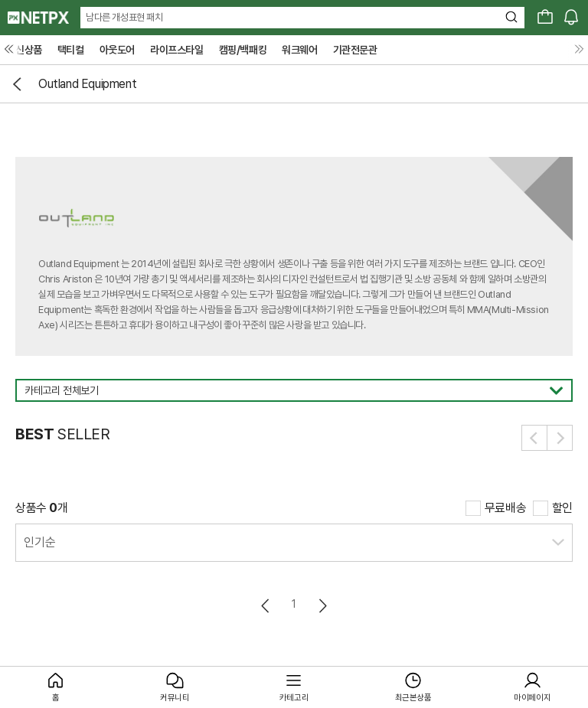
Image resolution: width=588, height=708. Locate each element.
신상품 (29, 50)
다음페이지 (322, 606)
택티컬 (71, 50)
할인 (562, 508)
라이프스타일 (177, 50)
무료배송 (505, 508)
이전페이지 (266, 606)
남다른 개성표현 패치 (124, 17)
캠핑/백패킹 (243, 50)
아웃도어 (117, 50)
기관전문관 (355, 50)
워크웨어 (299, 50)
